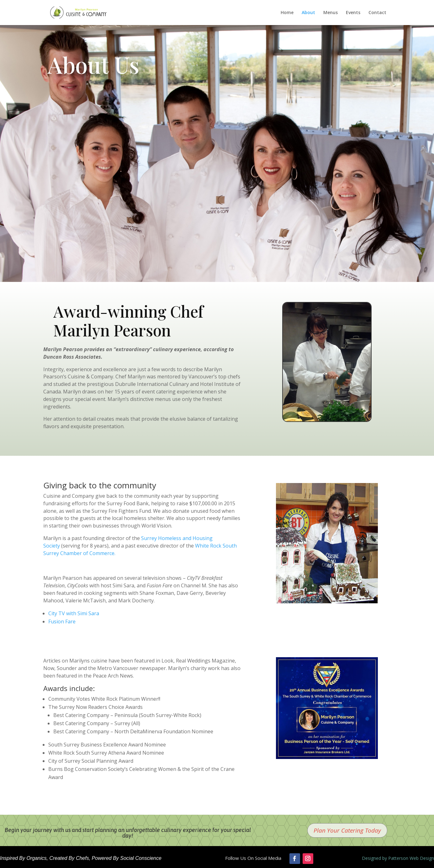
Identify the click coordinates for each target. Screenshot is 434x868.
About (308, 13)
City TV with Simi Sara (74, 613)
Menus (331, 13)
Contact (377, 13)
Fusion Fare (62, 621)
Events (353, 13)
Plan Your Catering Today (347, 830)
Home (287, 13)
